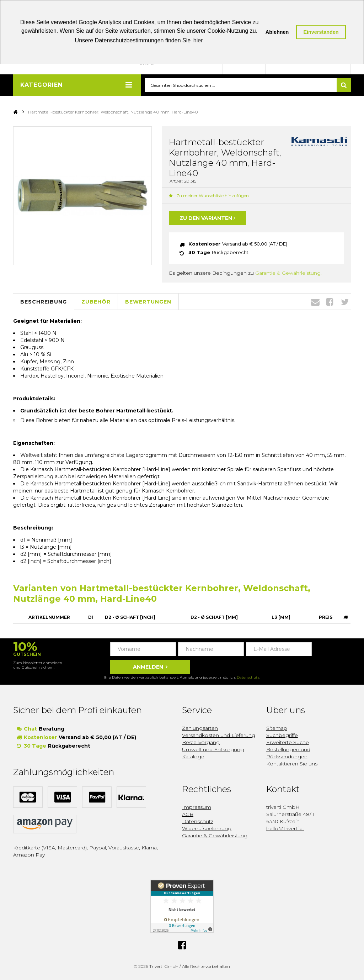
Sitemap (277, 728)
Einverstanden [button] (321, 32)
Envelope (315, 302)
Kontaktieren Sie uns (292, 764)
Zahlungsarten (200, 728)
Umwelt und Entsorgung (213, 749)
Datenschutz (248, 677)
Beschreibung (44, 302)
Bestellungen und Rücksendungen (288, 753)
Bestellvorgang (201, 742)
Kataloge (193, 757)
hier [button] (198, 40)
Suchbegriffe (282, 735)
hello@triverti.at (285, 828)
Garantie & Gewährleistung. (288, 273)
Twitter (345, 302)
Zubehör (96, 302)
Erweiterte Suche (288, 742)
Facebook (330, 302)
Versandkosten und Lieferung (219, 735)
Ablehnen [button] (277, 32)
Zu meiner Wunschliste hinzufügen (209, 196)
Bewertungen (148, 302)
